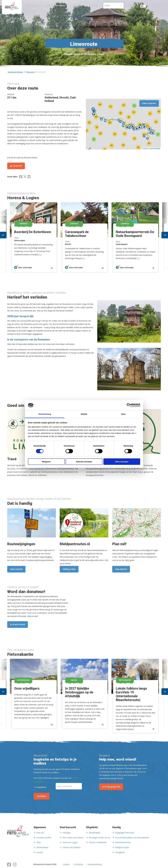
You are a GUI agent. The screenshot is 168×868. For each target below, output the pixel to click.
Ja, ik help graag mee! (111, 787)
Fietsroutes (32, 6)
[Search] (113, 5)
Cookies (66, 865)
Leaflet (145, 148)
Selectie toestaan (84, 462)
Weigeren (46, 462)
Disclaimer (79, 865)
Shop (130, 6)
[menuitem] (12, 6)
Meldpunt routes (122, 847)
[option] (84, 239)
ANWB (13, 469)
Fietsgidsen (120, 852)
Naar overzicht (16, 569)
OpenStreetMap (155, 148)
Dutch (143, 6)
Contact (40, 852)
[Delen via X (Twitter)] (25, 177)
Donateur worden (44, 837)
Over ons (40, 833)
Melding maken (69, 569)
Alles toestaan (122, 462)
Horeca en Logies (70, 842)
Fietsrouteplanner (55, 6)
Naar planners (121, 569)
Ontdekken (77, 6)
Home (12, 6)
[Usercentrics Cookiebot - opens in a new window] (129, 405)
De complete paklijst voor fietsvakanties (132, 837)
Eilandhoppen (95, 833)
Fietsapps (67, 833)
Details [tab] (84, 414)
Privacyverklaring (95, 865)
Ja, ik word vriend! (18, 624)
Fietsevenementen (123, 842)
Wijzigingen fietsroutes (125, 833)
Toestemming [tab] (45, 414)
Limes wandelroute (36, 469)
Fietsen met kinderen (72, 847)
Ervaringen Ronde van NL (100, 837)
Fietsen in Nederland (98, 842)
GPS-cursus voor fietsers (73, 837)
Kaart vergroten (149, 103)
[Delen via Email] (29, 177)
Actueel (94, 6)
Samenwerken (42, 847)
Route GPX (17, 166)
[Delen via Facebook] (21, 177)
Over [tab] (123, 414)
